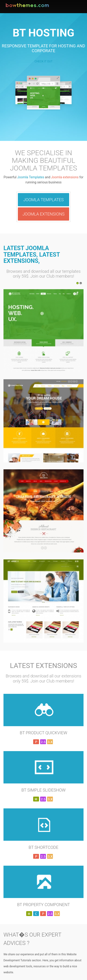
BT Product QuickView (43, 733)
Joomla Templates (31, 177)
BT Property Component (43, 905)
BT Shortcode (43, 847)
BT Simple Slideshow (43, 790)
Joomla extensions (65, 177)
